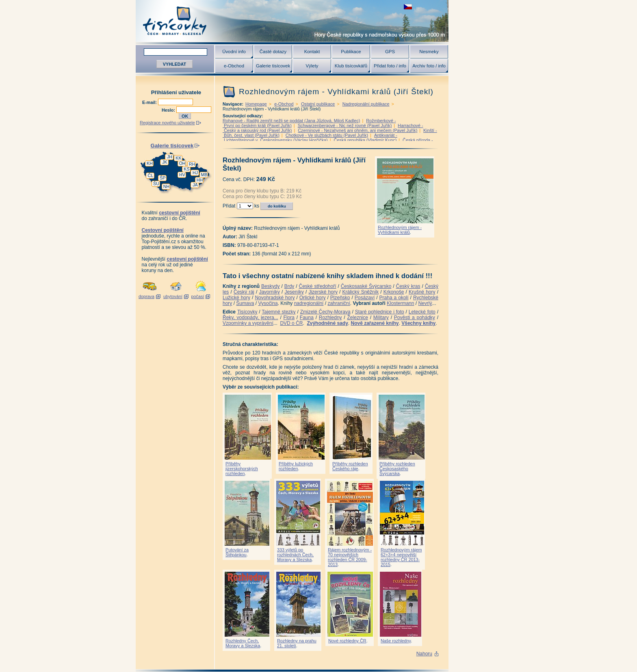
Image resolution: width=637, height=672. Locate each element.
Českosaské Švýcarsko (366, 286)
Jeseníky (294, 292)
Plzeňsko (340, 298)
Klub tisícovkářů (351, 66)
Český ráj (244, 292)
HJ (195, 173)
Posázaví (365, 298)
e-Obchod (234, 66)
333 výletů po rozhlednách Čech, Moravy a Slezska (295, 555)
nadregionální (309, 303)
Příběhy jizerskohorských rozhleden (242, 469)
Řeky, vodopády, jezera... (250, 318)
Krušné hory (422, 292)
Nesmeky (429, 52)
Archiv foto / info (429, 66)
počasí (198, 296)
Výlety (312, 66)
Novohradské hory (275, 298)
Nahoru (424, 654)
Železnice (358, 318)
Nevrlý (425, 303)
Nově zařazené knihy (375, 323)
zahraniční (339, 303)
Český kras (408, 286)
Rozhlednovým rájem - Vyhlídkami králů (400, 230)
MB (204, 175)
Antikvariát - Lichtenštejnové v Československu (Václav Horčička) (310, 138)
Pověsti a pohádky (415, 318)
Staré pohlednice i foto (380, 312)
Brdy (289, 286)
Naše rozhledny (396, 641)
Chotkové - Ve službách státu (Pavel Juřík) (327, 135)
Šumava (245, 303)
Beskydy (270, 286)
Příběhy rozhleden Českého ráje (350, 466)
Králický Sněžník (361, 292)
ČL (151, 175)
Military (381, 318)
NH (167, 186)
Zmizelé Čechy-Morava (325, 312)
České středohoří (318, 286)
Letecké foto (422, 312)
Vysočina (268, 303)
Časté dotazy (273, 52)
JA (195, 185)
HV (182, 175)
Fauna (307, 318)
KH (150, 163)
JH (170, 157)
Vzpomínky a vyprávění (248, 323)
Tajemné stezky (278, 312)
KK (178, 158)
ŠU (156, 184)
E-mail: (150, 102)
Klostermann (400, 303)
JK (165, 162)
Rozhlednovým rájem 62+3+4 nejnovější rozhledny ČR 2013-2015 (401, 557)
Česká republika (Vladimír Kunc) (365, 140)
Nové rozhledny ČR (347, 641)
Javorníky (269, 292)
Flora (289, 318)
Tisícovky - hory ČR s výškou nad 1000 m (292, 21)
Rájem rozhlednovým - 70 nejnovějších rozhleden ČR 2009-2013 (350, 557)
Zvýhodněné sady (327, 323)
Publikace (351, 52)
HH (200, 180)
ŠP (162, 178)
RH (192, 164)
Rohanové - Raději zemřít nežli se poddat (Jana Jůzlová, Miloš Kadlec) (291, 121)
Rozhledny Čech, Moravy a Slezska (243, 643)
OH (182, 163)
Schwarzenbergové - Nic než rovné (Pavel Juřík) (345, 125)
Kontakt (312, 52)
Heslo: (169, 110)
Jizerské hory (323, 292)
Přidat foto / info (390, 66)
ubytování (173, 296)
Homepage (256, 104)
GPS (390, 52)
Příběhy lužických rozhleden (296, 466)
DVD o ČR (291, 323)
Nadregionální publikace (366, 104)
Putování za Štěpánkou (237, 552)
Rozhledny (330, 318)
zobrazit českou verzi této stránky (408, 7)
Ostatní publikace (318, 104)
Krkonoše (394, 292)
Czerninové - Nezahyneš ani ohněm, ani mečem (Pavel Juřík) (357, 130)
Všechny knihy (418, 323)
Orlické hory (313, 298)
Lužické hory (236, 298)
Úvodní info (234, 52)
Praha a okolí (394, 298)
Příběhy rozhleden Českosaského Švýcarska (397, 469)
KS (186, 169)
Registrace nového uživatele (167, 123)
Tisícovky (247, 312)
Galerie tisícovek (273, 66)
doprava (146, 296)
